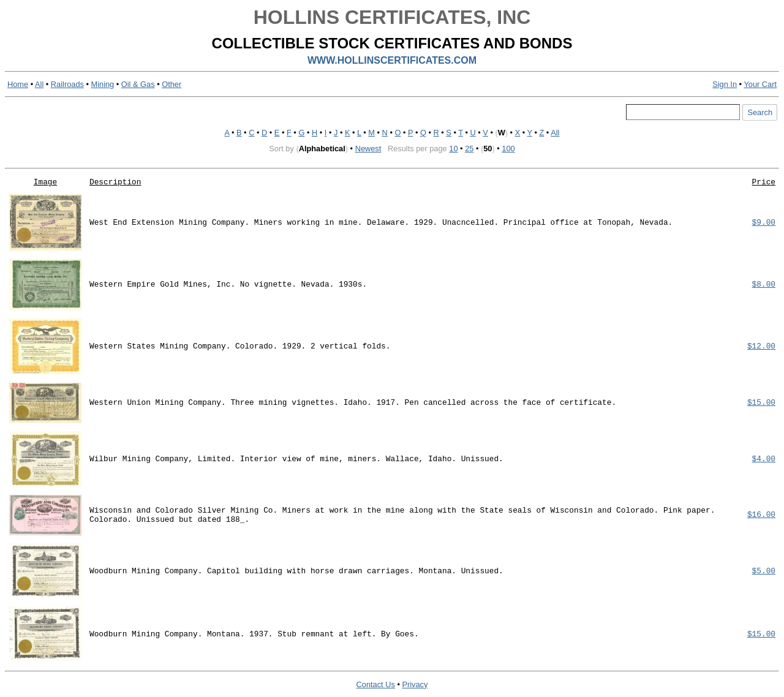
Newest (368, 149)
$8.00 (764, 284)
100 (508, 149)
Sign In (725, 84)
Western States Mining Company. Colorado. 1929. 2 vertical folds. (240, 346)
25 (469, 149)
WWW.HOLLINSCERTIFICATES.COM (392, 60)
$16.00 (761, 515)
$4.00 (764, 459)
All (39, 84)
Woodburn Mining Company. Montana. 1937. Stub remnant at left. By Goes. (254, 634)
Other (171, 84)
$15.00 (761, 403)
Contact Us (376, 684)
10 (453, 149)
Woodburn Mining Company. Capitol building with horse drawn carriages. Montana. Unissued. (296, 571)
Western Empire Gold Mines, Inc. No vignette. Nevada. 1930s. (228, 284)
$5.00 (764, 571)
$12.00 (761, 346)
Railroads (67, 84)
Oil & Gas (138, 84)
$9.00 (764, 223)
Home (18, 84)
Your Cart (760, 84)
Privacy (415, 684)
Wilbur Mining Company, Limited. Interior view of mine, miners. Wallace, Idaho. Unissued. (296, 459)
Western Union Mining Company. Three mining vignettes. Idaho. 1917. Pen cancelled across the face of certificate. (353, 403)
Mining (103, 84)
